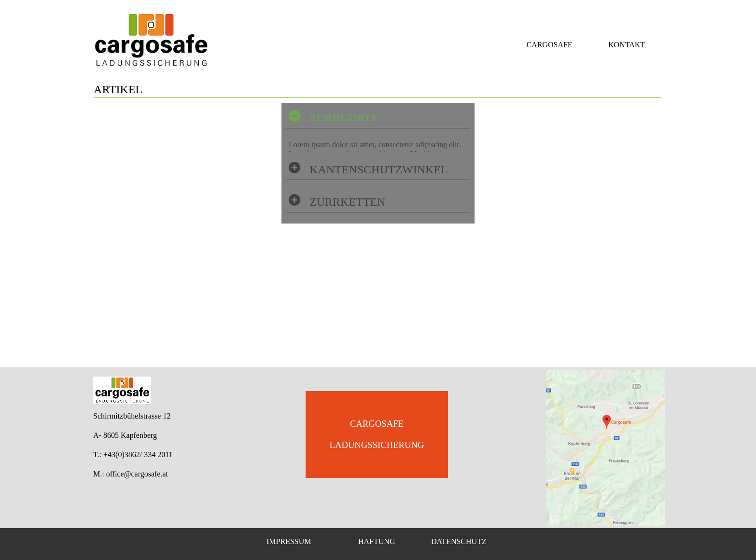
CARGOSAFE (549, 45)
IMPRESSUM (289, 541)
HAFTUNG (377, 541)
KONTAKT (627, 45)
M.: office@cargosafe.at (131, 474)
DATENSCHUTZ (459, 541)
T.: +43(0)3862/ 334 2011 (133, 455)
